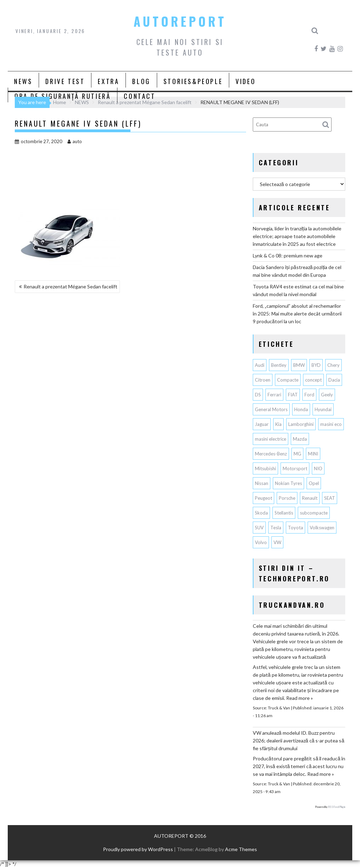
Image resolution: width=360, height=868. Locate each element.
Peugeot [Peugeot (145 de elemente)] (263, 498)
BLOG (141, 81)
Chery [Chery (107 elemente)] (333, 365)
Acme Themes (241, 849)
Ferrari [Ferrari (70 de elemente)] (274, 395)
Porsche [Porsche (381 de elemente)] (287, 498)
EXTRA (108, 81)
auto (75, 141)
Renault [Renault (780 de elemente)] (310, 498)
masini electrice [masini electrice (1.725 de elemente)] (271, 439)
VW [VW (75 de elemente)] (277, 542)
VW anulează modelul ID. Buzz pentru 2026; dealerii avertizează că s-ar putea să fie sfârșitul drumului (298, 741)
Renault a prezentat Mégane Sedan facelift (70, 286)
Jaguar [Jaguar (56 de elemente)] (262, 424)
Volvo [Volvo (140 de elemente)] (261, 542)
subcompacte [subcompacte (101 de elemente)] (314, 513)
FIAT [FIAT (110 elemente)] (293, 395)
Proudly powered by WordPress (138, 849)
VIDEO (246, 81)
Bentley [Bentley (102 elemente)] (279, 365)
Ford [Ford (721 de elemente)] (309, 395)
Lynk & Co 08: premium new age (288, 256)
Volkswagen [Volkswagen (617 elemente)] (322, 528)
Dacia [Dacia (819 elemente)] (334, 380)
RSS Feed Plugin (337, 807)
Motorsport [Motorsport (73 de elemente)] (295, 468)
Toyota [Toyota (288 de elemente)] (295, 528)
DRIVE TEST (65, 81)
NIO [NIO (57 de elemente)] (318, 468)
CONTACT (140, 96)
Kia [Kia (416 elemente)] (278, 424)
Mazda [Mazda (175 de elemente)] (300, 439)
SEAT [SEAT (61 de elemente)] (330, 498)
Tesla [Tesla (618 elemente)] (276, 528)
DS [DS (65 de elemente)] (258, 395)
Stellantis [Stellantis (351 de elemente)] (284, 513)
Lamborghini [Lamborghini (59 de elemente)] (301, 424)
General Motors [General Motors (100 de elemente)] (271, 409)
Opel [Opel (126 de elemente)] (314, 483)
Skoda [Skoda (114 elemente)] (261, 513)
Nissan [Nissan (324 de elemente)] (262, 483)
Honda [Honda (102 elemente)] (301, 409)
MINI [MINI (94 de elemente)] (313, 454)
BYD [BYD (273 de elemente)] (316, 365)
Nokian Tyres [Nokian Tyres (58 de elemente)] (288, 483)
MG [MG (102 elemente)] (297, 454)
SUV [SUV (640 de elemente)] (259, 528)
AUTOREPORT (180, 21)
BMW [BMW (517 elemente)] (299, 365)
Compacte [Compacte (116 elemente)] (288, 380)
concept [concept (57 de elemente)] (313, 380)
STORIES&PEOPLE (193, 81)
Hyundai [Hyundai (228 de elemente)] (323, 409)
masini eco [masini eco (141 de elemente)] (331, 424)
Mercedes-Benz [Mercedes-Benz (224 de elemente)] (271, 454)
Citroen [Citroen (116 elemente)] (263, 380)
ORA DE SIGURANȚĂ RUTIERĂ (63, 96)
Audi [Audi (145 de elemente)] (260, 365)
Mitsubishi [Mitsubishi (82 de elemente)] (265, 468)
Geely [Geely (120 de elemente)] (327, 395)
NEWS (23, 81)
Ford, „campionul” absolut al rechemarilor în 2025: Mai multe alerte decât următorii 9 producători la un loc (297, 314)
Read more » (300, 698)
